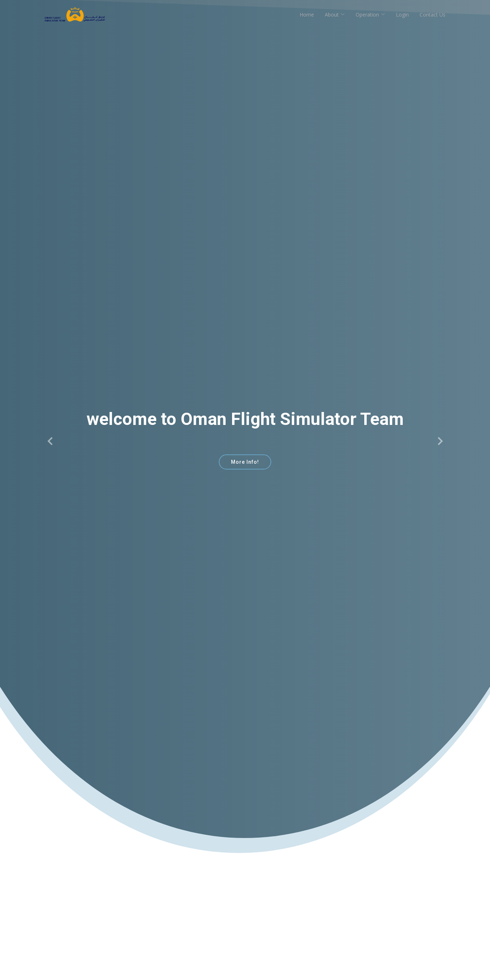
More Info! (245, 462)
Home (307, 15)
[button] (50, 441)
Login (402, 15)
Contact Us (433, 15)
